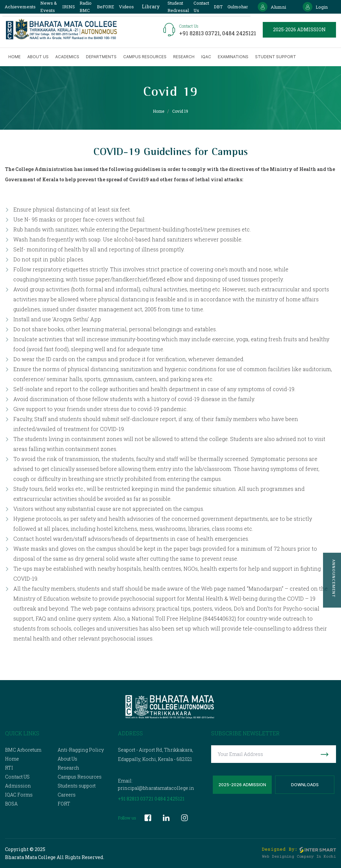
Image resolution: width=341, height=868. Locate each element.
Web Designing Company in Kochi (299, 857)
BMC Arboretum (23, 750)
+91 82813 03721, (201, 33)
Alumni (272, 7)
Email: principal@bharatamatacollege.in (156, 784)
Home (14, 57)
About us (38, 57)
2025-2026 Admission (242, 785)
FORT (64, 804)
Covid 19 (180, 111)
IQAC (206, 57)
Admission (18, 786)
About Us (67, 759)
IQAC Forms (19, 795)
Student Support (276, 57)
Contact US (17, 777)
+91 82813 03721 (136, 799)
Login (315, 7)
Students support (77, 786)
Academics (67, 57)
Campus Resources (145, 57)
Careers (67, 795)
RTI (9, 768)
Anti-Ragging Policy (81, 750)
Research (184, 57)
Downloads (305, 785)
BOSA (11, 804)
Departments (101, 57)
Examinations (233, 57)
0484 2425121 (239, 33)
